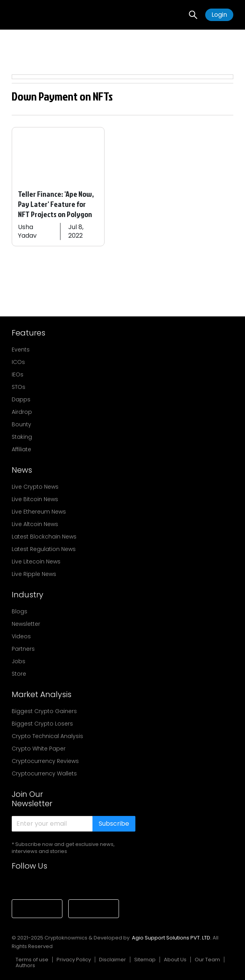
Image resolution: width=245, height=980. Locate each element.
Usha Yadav (27, 231)
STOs (19, 387)
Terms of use (32, 960)
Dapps (21, 399)
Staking (22, 437)
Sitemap (145, 960)
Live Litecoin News (36, 562)
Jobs (19, 661)
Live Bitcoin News (35, 499)
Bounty (21, 424)
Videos (21, 636)
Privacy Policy (74, 960)
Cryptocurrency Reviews (45, 761)
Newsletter (26, 624)
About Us (175, 960)
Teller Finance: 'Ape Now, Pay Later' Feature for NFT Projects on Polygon (56, 204)
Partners (23, 649)
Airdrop (22, 412)
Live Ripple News (34, 574)
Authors (25, 965)
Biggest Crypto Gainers (44, 711)
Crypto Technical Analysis (47, 736)
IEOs (18, 374)
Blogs (20, 611)
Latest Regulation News (44, 549)
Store (19, 674)
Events (21, 350)
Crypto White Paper (39, 749)
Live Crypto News (35, 487)
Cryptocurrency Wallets (44, 773)
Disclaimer (113, 960)
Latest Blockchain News (44, 537)
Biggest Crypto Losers (42, 724)
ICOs (18, 362)
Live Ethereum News (39, 512)
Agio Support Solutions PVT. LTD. (172, 938)
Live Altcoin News (35, 524)
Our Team (207, 960)
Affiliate (21, 449)
